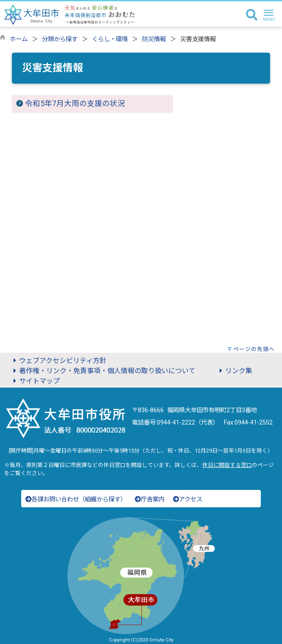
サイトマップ (35, 381)
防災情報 (154, 39)
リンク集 (235, 371)
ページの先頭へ (254, 349)
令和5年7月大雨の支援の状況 (75, 104)
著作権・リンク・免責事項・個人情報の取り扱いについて (103, 371)
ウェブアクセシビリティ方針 (59, 361)
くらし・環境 (110, 39)
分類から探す (60, 39)
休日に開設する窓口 (227, 465)
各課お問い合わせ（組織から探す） (76, 499)
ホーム (19, 39)
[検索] (252, 15)
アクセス (188, 499)
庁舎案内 (150, 499)
